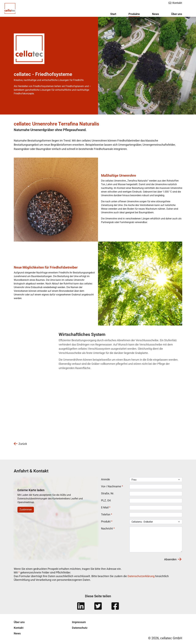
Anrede (106, 479)
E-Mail (106, 508)
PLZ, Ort (106, 501)
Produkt (107, 522)
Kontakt (175, 3)
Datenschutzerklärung (141, 576)
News (17, 634)
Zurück (20, 444)
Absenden (173, 559)
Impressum (79, 622)
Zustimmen (26, 510)
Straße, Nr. (108, 494)
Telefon (107, 515)
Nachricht (108, 529)
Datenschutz (80, 628)
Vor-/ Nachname (112, 487)
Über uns (19, 622)
